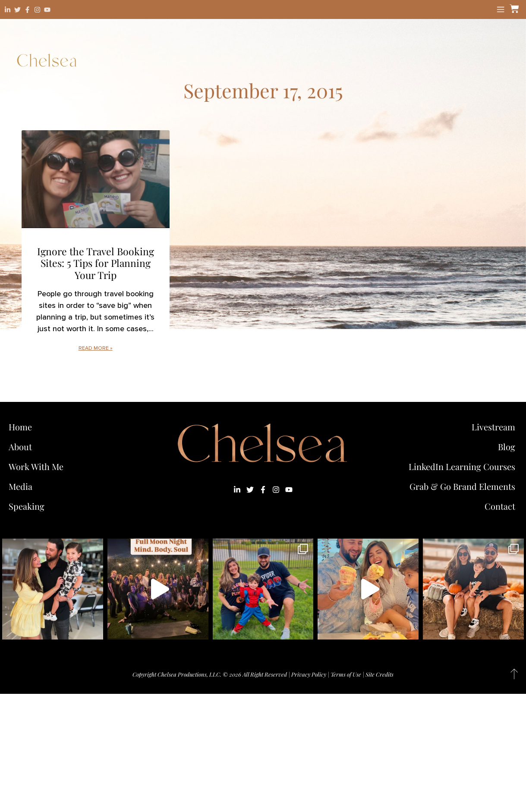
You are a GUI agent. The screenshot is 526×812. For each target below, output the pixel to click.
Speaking (27, 506)
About (20, 447)
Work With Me (38, 466)
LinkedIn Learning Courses (462, 466)
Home (20, 427)
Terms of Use (346, 674)
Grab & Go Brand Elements (462, 486)
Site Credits (380, 674)
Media (20, 486)
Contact (500, 506)
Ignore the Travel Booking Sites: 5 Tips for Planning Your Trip (96, 263)
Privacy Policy (309, 674)
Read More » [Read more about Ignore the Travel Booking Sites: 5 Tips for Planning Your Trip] (96, 348)
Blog (507, 447)
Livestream (493, 427)
